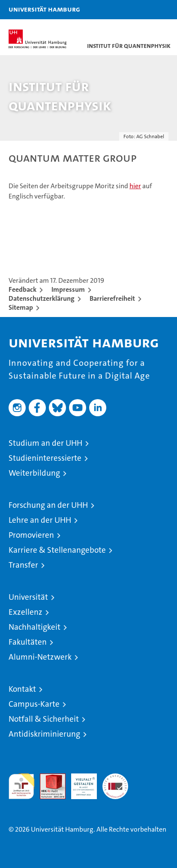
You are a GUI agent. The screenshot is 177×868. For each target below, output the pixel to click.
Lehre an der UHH (40, 520)
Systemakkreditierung (115, 778)
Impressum (68, 289)
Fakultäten (28, 642)
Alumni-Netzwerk (40, 657)
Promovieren (31, 535)
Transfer (23, 565)
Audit (48, 778)
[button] (144, 10)
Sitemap (21, 307)
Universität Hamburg (44, 9)
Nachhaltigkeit (34, 627)
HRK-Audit (79, 782)
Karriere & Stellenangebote (57, 550)
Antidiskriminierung (44, 734)
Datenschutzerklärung (42, 298)
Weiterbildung (34, 473)
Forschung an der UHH (48, 505)
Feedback (22, 289)
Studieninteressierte (45, 458)
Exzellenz (25, 612)
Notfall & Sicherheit (44, 719)
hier (135, 186)
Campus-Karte (34, 704)
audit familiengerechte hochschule (21, 786)
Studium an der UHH (45, 443)
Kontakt (22, 689)
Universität (28, 597)
